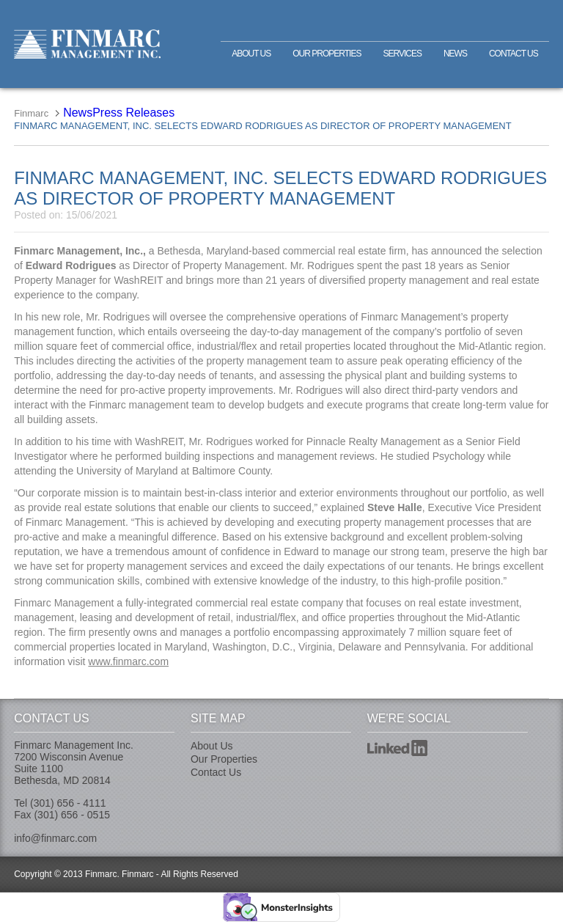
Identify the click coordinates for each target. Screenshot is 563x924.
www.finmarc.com (128, 661)
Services (402, 54)
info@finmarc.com (55, 838)
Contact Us (514, 54)
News (455, 54)
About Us (251, 54)
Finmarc (87, 44)
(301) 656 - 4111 (68, 803)
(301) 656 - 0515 (72, 815)
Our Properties (327, 54)
